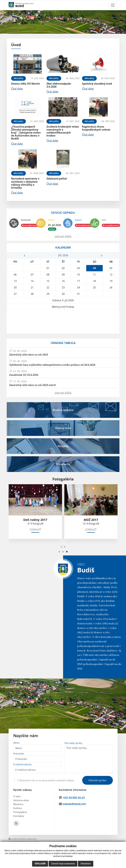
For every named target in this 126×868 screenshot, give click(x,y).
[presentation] (62, 547)
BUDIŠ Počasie (63, 322)
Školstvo (18, 804)
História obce (21, 800)
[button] (59, 552)
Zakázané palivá (57, 179)
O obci (17, 796)
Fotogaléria (20, 812)
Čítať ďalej (17, 89)
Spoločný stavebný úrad (97, 84)
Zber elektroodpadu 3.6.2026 (59, 85)
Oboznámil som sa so (45, 780)
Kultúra (18, 808)
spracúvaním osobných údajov (58, 780)
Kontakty (19, 816)
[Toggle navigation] (113, 5)
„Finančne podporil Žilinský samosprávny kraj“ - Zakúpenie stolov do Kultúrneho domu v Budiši (26, 133)
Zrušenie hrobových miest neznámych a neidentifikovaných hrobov (63, 131)
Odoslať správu (97, 780)
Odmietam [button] (86, 864)
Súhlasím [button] (40, 864)
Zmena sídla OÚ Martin (26, 84)
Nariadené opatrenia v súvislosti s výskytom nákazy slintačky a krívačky (25, 183)
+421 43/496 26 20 (74, 798)
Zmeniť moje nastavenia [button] (63, 864)
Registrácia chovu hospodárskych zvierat (96, 128)
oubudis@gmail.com (74, 804)
